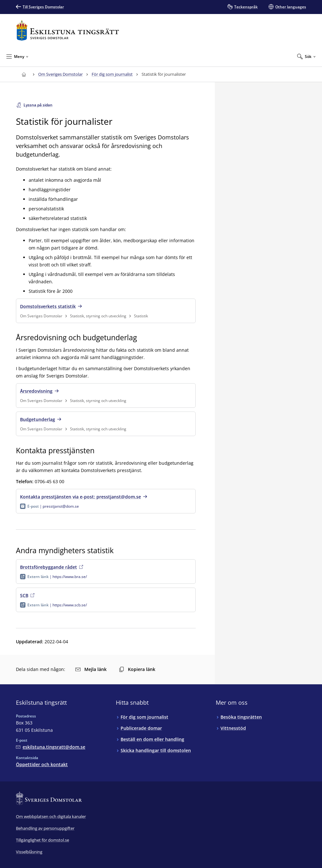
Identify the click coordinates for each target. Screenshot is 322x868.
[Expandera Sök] (306, 56)
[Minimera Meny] (17, 56)
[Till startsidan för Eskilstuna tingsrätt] (67, 30)
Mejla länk (91, 669)
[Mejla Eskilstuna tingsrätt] (51, 747)
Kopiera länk (137, 669)
